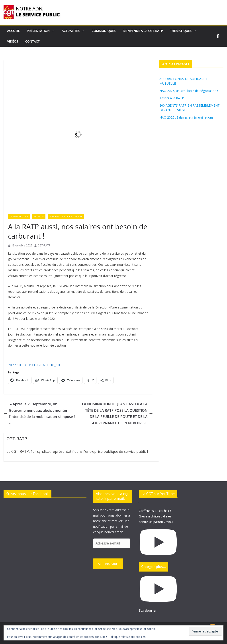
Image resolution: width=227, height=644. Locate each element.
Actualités (71, 31)
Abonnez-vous (108, 564)
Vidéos (13, 41)
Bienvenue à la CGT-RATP (143, 31)
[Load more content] (154, 567)
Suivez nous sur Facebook (27, 494)
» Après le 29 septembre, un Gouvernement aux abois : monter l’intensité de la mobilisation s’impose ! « (39, 414)
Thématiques (181, 31)
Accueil (13, 31)
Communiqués (104, 31)
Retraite (39, 217)
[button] (52, 31)
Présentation (38, 31)
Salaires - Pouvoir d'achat (66, 217)
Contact (32, 41)
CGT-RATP (44, 245)
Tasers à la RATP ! (172, 98)
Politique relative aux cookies (127, 637)
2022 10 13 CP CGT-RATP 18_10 (34, 365)
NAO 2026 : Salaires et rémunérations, (187, 117)
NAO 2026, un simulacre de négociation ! (189, 91)
